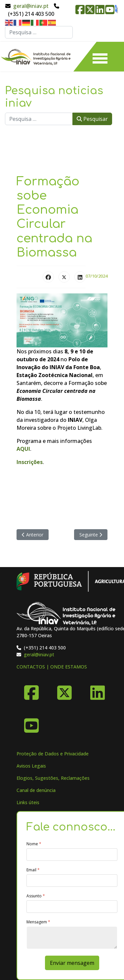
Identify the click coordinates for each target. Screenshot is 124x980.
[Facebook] (31, 690)
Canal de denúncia (36, 790)
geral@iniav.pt (31, 6)
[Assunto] (72, 907)
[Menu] (100, 57)
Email (33, 870)
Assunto (36, 896)
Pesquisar (92, 119)
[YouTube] (31, 723)
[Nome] (72, 855)
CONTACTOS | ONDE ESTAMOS (52, 667)
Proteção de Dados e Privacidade (53, 754)
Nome (34, 844)
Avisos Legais (31, 766)
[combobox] (39, 32)
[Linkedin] (98, 690)
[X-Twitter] (64, 690)
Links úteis (28, 802)
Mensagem (38, 922)
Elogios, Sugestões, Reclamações (53, 778)
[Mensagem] (72, 938)
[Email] (72, 881)
